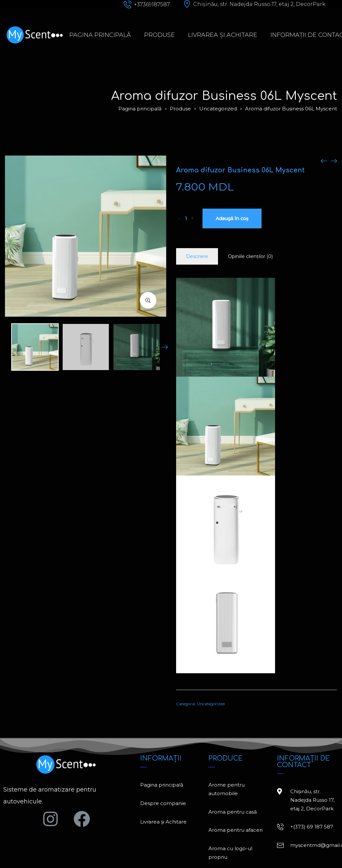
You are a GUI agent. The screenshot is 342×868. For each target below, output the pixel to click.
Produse (159, 35)
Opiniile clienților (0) (250, 256)
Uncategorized (218, 109)
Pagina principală (100, 35)
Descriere (197, 256)
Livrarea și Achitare (223, 35)
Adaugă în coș (232, 218)
